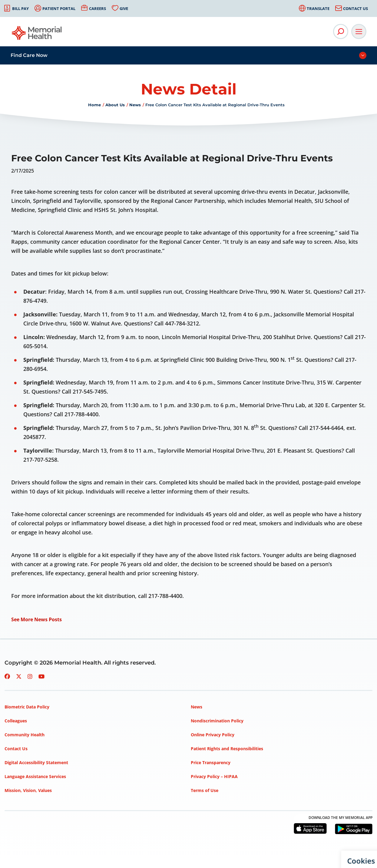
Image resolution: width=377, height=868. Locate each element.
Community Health (25, 735)
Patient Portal (59, 8)
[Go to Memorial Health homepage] (37, 35)
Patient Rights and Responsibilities (227, 749)
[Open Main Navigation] (359, 31)
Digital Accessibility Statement (36, 762)
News (135, 105)
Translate (318, 8)
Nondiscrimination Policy (217, 721)
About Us (115, 105)
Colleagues (16, 721)
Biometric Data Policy (27, 707)
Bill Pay (20, 8)
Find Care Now (29, 55)
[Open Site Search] (341, 31)
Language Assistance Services (35, 776)
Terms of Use (205, 790)
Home (94, 105)
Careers (98, 8)
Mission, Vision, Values (28, 790)
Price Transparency (211, 762)
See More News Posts (36, 619)
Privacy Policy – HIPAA (214, 776)
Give (124, 8)
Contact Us (356, 8)
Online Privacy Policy (213, 735)
